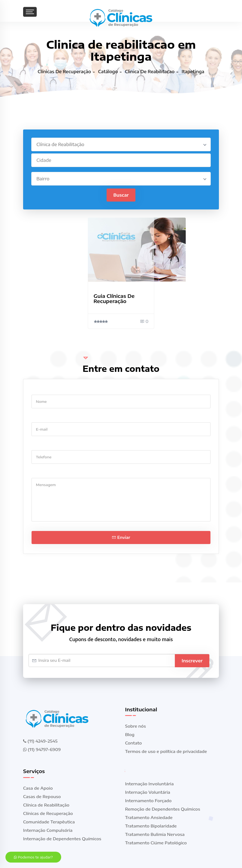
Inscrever (192, 660)
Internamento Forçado (148, 801)
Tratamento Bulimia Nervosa (155, 835)
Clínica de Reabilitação (46, 805)
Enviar (121, 537)
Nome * (39, 389)
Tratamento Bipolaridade (151, 826)
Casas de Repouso (42, 797)
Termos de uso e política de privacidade (166, 752)
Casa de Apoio (38, 788)
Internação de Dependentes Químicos (62, 839)
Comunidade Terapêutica (49, 822)
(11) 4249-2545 (40, 741)
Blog (130, 735)
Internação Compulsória (48, 830)
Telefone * (42, 445)
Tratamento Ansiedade (149, 818)
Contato (133, 743)
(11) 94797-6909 (42, 749)
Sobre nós (135, 726)
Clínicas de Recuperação (48, 814)
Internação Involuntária (149, 784)
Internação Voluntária (148, 792)
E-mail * (40, 417)
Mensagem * (44, 473)
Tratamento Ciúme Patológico (156, 843)
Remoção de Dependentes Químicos (163, 809)
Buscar (121, 195)
